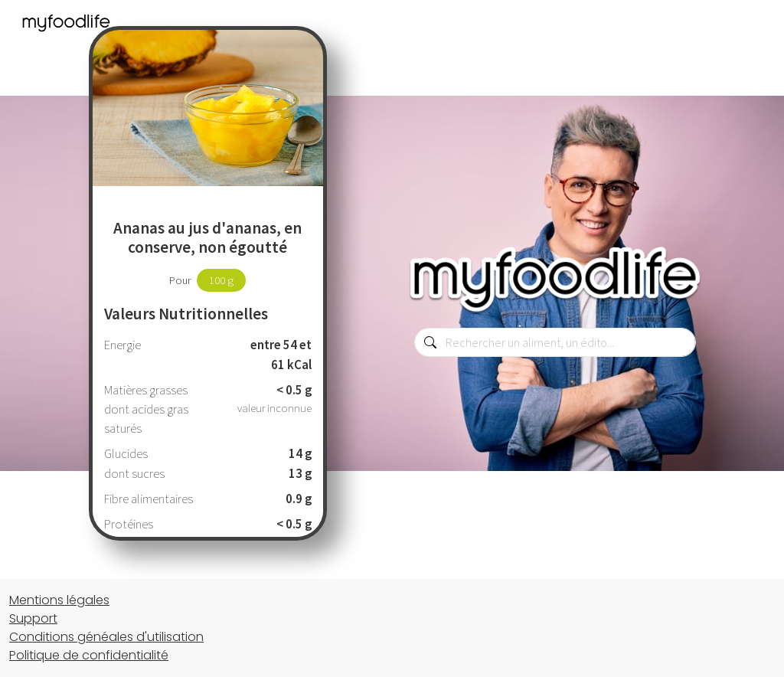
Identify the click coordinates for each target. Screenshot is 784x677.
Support (33, 618)
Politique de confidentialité (89, 655)
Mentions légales (59, 600)
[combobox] (555, 342)
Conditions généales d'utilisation (106, 637)
